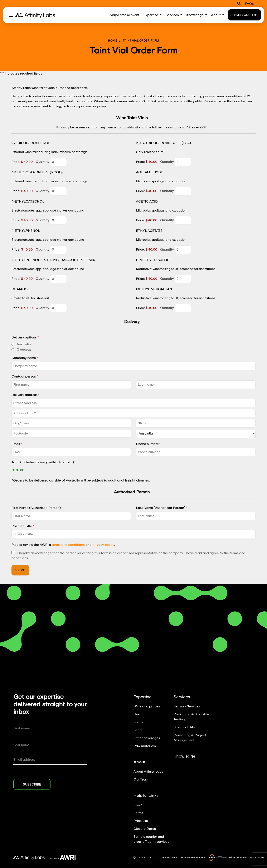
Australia (24, 344)
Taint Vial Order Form (141, 41)
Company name (25, 358)
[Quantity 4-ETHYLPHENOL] (58, 250)
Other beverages (147, 738)
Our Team (141, 779)
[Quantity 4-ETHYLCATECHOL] (58, 220)
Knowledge (197, 15)
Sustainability (184, 727)
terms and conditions (68, 544)
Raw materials (145, 746)
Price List (141, 820)
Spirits (139, 722)
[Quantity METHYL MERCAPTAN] (183, 308)
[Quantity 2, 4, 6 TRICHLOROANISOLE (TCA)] (183, 162)
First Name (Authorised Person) (37, 508)
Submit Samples (244, 15)
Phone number (148, 444)
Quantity (42, 162)
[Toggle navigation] (11, 15)
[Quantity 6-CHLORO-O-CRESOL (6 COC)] (58, 191)
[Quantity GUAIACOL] (58, 308)
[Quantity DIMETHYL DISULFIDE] (183, 279)
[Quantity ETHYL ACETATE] (183, 250)
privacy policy (103, 544)
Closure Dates (145, 828)
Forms (138, 813)
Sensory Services (187, 706)
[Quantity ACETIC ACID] (183, 220)
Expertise (152, 15)
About (218, 15)
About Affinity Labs (148, 771)
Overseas (24, 349)
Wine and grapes (147, 706)
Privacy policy (170, 857)
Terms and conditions (194, 857)
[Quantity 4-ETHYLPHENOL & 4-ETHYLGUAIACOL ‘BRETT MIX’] (58, 279)
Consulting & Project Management (190, 737)
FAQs (249, 3)
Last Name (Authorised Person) (162, 508)
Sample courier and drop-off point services (151, 839)
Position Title (23, 526)
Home (113, 41)
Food (138, 730)
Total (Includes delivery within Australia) (43, 462)
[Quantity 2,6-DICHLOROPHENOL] (58, 162)
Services (174, 15)
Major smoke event (125, 15)
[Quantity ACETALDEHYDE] (183, 191)
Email (17, 444)
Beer (137, 714)
